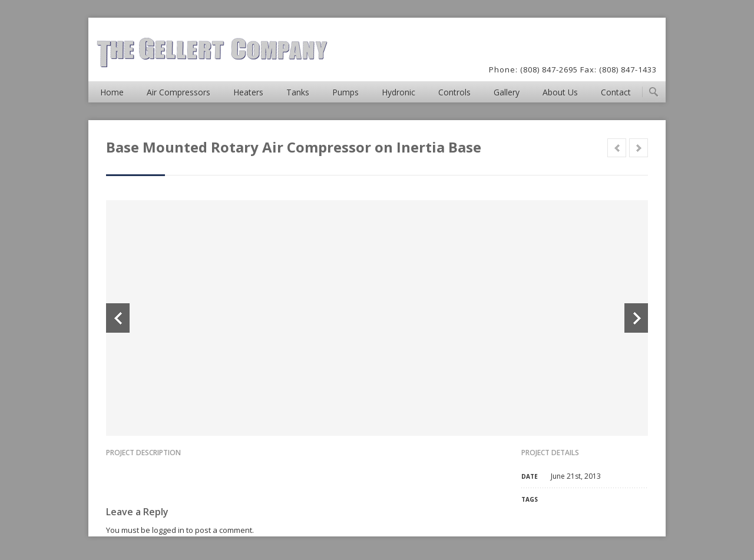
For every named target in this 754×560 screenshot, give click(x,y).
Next (636, 318)
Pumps (345, 92)
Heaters (248, 92)
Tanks (298, 92)
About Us (560, 92)
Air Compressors (178, 92)
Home (112, 92)
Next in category (639, 148)
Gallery (507, 92)
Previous (118, 318)
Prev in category (617, 148)
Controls (454, 92)
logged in (168, 530)
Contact (616, 92)
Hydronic (399, 92)
